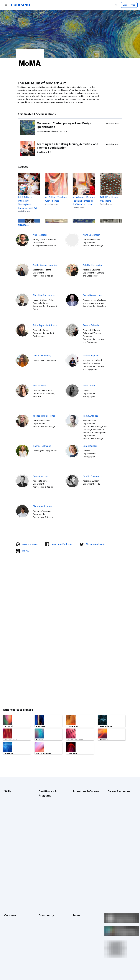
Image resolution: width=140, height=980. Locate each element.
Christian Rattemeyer (44, 295)
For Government (12, 928)
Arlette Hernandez (93, 265)
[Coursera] (21, 5)
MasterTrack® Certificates (16, 915)
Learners (43, 883)
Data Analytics (11, 804)
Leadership (9, 892)
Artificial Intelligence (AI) (15, 795)
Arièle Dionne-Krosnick (45, 265)
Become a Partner (12, 937)
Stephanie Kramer (42, 506)
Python (7, 836)
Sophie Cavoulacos (93, 476)
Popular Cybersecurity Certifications (118, 839)
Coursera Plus (11, 906)
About (7, 883)
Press (76, 883)
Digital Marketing (12, 808)
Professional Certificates (16, 910)
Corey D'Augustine (92, 295)
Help (75, 901)
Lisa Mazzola (40, 386)
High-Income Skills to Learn (120, 810)
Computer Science (82, 799)
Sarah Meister (90, 446)
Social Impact (10, 942)
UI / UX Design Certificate (50, 861)
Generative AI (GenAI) (14, 817)
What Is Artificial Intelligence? (115, 861)
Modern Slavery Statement (85, 928)
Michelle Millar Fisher (44, 416)
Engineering (78, 813)
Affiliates (77, 924)
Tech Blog (43, 906)
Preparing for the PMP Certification (117, 846)
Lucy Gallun (89, 386)
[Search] (116, 5)
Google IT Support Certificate (47, 816)
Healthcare (78, 822)
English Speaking (12, 813)
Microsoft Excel (11, 822)
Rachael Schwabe (42, 446)
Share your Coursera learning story (14, 952)
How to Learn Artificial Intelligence (117, 831)
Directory (77, 919)
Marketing (78, 836)
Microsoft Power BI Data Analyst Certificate (49, 855)
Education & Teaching (83, 808)
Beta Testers (45, 892)
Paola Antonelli (91, 416)
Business (77, 795)
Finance (77, 817)
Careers (8, 896)
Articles (77, 915)
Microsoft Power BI (13, 827)
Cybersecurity (11, 799)
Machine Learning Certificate (46, 847)
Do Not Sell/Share (81, 933)
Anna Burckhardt (92, 235)
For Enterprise (11, 924)
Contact (77, 910)
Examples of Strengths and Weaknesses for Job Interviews (120, 802)
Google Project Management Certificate (50, 823)
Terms (76, 892)
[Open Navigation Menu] (6, 5)
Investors (77, 887)
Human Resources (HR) (83, 827)
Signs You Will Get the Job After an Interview (119, 854)
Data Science (79, 804)
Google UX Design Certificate (47, 831)
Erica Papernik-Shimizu (45, 325)
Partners (42, 887)
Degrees (8, 919)
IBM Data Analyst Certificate (51, 837)
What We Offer (11, 887)
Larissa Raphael (91, 356)
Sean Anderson (41, 476)
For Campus (10, 933)
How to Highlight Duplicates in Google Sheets (120, 824)
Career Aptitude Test (117, 795)
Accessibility (79, 906)
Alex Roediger (40, 235)
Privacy (76, 896)
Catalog (8, 901)
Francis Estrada (91, 325)
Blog (41, 896)
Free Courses (10, 946)
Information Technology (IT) (86, 831)
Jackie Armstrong (42, 356)
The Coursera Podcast (49, 901)
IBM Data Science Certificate (51, 841)
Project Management (14, 831)
